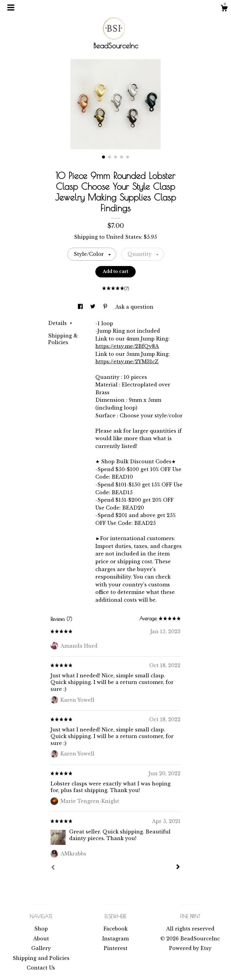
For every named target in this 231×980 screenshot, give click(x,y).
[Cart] (224, 9)
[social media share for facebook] (81, 307)
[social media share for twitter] (94, 307)
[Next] (178, 867)
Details (60, 323)
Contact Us (41, 968)
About (41, 939)
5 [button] (128, 157)
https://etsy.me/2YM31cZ (127, 361)
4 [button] (122, 157)
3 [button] (115, 157)
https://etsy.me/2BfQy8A (127, 346)
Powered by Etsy (190, 948)
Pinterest (116, 948)
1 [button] (103, 157)
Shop (41, 929)
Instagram (115, 939)
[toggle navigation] (11, 8)
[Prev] (53, 868)
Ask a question (134, 307)
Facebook (115, 929)
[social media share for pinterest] (106, 307)
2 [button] (109, 157)
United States (124, 237)
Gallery (41, 948)
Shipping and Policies (41, 958)
